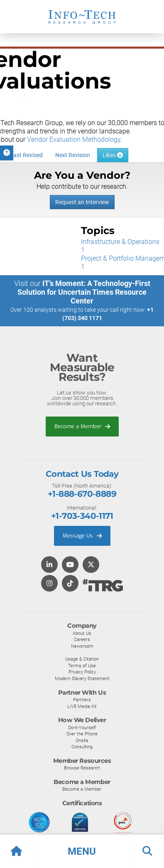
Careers (82, 639)
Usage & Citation (82, 659)
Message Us (82, 536)
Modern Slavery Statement (82, 678)
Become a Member (82, 426)
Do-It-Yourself (82, 727)
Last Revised (26, 155)
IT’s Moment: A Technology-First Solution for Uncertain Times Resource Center (84, 292)
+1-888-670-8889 (82, 494)
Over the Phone (82, 734)
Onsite (82, 740)
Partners (82, 700)
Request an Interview (82, 202)
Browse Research (82, 768)
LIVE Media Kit (82, 706)
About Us (82, 633)
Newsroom (82, 646)
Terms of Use (82, 666)
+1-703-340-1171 (82, 516)
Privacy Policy (82, 672)
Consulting (82, 747)
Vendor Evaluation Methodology (74, 139)
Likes (113, 155)
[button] (82, 851)
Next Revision (73, 155)
